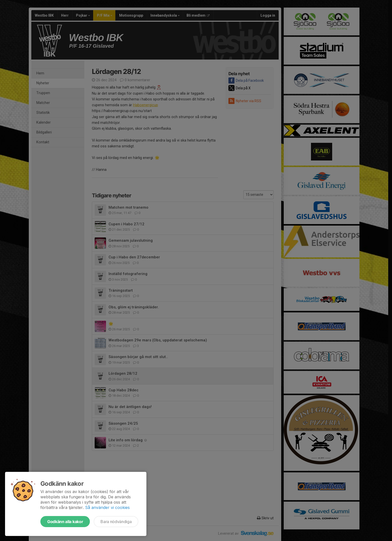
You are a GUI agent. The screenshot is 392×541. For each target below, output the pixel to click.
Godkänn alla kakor (65, 522)
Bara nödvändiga (116, 522)
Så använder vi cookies (107, 507)
